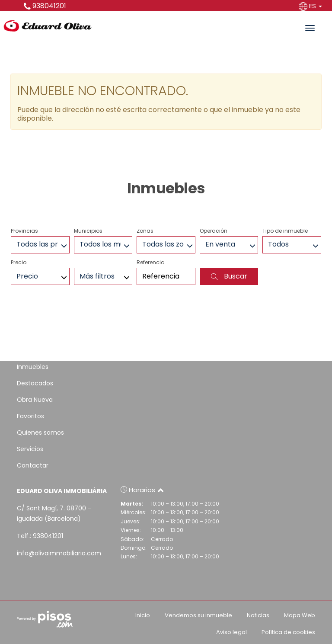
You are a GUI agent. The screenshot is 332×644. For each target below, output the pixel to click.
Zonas (145, 231)
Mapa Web (300, 615)
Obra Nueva (35, 400)
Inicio (143, 615)
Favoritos (30, 416)
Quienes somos (40, 433)
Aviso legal (231, 632)
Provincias (24, 231)
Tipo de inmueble (285, 231)
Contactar (33, 465)
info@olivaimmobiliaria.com (59, 553)
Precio (19, 262)
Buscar (229, 276)
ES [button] (311, 6)
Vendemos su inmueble (198, 615)
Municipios (88, 231)
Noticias (258, 615)
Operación (214, 231)
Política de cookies (288, 632)
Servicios (30, 449)
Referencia (151, 262)
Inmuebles (33, 367)
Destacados (35, 383)
